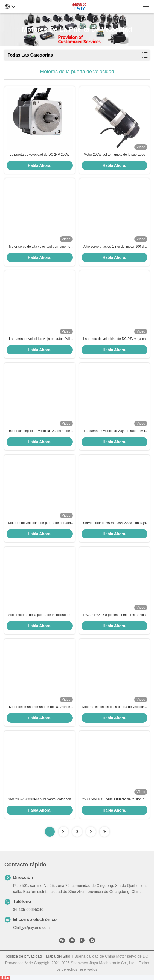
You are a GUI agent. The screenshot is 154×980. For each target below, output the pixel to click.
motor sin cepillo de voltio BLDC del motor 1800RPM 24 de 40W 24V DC (40, 431)
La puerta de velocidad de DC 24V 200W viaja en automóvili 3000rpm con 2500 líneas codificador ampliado (40, 155)
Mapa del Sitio (58, 956)
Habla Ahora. (40, 165)
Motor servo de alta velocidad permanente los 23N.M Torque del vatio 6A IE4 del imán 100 (40, 247)
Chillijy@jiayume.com (31, 928)
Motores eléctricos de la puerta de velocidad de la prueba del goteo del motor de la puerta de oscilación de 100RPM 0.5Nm (114, 707)
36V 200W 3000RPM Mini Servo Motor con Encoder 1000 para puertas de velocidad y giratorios (40, 800)
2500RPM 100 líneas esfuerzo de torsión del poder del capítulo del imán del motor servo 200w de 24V (114, 800)
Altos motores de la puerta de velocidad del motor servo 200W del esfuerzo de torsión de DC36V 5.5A (40, 615)
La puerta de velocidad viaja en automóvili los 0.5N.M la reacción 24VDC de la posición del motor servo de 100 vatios (114, 431)
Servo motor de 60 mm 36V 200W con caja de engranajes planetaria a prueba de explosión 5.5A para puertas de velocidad (114, 523)
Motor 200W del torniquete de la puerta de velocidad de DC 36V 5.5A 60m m (114, 155)
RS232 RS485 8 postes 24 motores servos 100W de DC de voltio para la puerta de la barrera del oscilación (114, 615)
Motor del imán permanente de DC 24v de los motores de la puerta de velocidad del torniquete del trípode (40, 707)
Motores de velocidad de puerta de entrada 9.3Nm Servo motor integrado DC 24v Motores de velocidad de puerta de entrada (40, 523)
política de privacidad (24, 956)
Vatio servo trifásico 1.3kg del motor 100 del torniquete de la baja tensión (114, 247)
